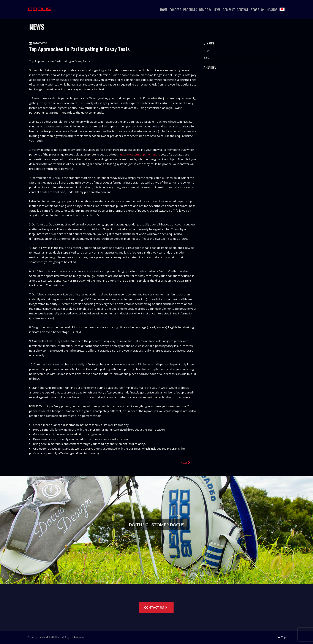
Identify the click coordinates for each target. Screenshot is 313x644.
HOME (164, 10)
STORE (255, 10)
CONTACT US (156, 607)
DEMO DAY (205, 10)
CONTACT (243, 10)
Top (282, 637)
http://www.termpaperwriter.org (139, 154)
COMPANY (229, 10)
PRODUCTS (190, 10)
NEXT (186, 463)
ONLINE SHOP (269, 10)
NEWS (217, 10)
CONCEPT (175, 10)
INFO (207, 57)
